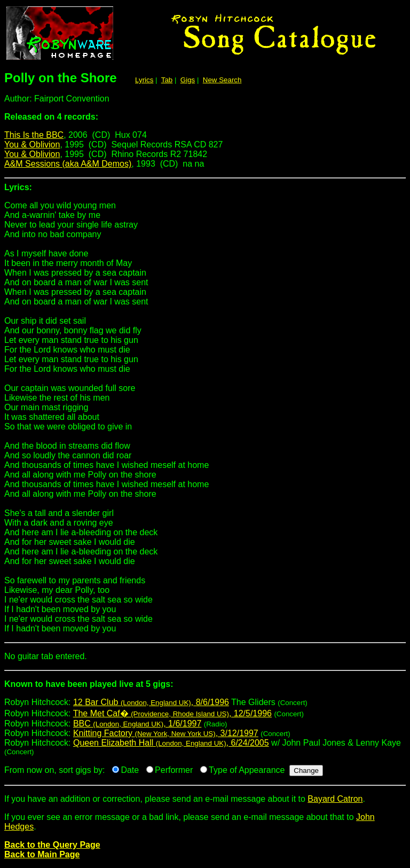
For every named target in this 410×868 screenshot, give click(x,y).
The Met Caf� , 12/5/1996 (172, 713)
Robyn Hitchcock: (205, 688)
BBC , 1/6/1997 (137, 724)
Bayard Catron (335, 799)
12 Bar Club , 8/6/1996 (151, 702)
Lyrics (144, 80)
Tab (167, 80)
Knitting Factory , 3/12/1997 (166, 733)
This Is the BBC (34, 135)
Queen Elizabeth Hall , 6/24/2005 (171, 743)
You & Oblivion (32, 144)
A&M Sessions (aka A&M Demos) (68, 164)
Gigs (188, 80)
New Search (222, 80)
